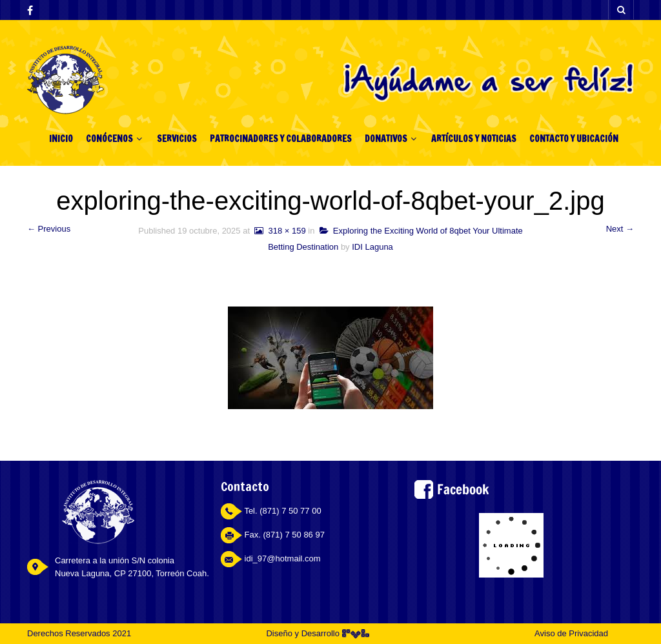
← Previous (49, 229)
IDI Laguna (372, 247)
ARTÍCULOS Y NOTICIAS (474, 139)
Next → (620, 229)
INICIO (61, 139)
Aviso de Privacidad (571, 633)
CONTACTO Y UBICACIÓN (574, 139)
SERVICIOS (177, 139)
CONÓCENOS (109, 139)
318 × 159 (279, 231)
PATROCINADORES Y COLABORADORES (281, 139)
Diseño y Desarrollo (317, 633)
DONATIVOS (386, 139)
